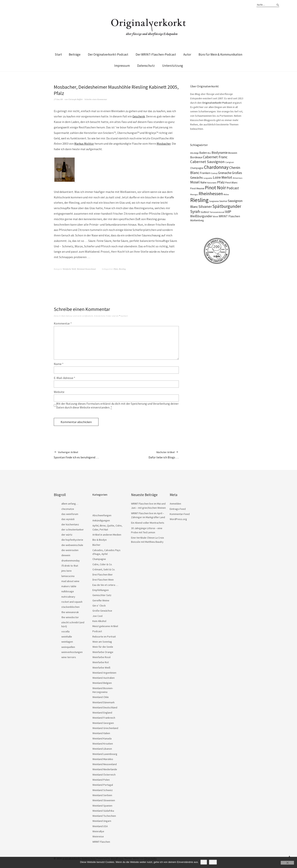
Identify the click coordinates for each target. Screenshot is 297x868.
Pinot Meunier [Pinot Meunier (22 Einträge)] (197, 188)
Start (58, 54)
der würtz (67, 535)
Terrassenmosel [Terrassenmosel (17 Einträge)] (217, 212)
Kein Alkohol (99, 621)
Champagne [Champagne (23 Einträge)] (197, 168)
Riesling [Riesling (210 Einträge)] (199, 200)
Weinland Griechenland (105, 728)
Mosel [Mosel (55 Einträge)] (195, 182)
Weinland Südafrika (103, 811)
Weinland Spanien (102, 806)
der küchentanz (70, 524)
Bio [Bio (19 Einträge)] (209, 153)
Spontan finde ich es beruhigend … (76, 455)
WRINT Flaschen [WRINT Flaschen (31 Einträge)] (229, 216)
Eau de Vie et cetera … (105, 585)
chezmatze (68, 509)
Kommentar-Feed (180, 514)
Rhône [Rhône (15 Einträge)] (226, 194)
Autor (187, 54)
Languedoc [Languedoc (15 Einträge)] (208, 178)
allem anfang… (70, 504)
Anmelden (175, 504)
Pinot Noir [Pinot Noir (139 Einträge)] (215, 187)
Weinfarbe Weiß (69, 269)
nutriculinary (68, 597)
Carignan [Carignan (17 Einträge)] (230, 162)
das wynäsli (68, 519)
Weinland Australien (104, 678)
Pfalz (116, 269)
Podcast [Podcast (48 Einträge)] (233, 188)
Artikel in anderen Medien (107, 535)
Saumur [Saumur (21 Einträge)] (223, 201)
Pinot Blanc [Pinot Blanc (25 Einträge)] (231, 182)
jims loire (66, 571)
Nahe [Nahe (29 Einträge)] (203, 182)
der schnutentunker (73, 529)
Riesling (122, 269)
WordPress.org (178, 519)
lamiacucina (68, 576)
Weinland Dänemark (104, 702)
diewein (66, 555)
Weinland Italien (101, 733)
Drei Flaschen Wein (103, 580)
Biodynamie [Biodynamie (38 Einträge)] (220, 153)
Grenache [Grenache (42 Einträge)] (225, 173)
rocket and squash (72, 602)
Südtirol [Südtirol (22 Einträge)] (205, 212)
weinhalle (67, 637)
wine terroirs (69, 657)
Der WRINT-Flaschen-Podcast (156, 54)
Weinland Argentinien (104, 673)
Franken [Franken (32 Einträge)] (205, 173)
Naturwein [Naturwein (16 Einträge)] (212, 183)
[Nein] (287, 863)
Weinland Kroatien (103, 744)
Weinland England (102, 713)
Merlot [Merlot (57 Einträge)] (227, 177)
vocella (65, 631)
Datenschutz (146, 66)
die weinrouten (70, 550)
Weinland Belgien (102, 683)
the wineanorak (70, 612)
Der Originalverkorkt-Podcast (108, 54)
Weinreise (98, 836)
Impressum (122, 66)
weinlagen (67, 642)
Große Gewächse (102, 611)
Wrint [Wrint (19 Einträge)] (216, 216)
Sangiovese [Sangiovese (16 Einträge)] (214, 201)
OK (204, 862)
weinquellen (68, 647)
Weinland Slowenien (104, 800)
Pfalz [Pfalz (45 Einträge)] (221, 182)
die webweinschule (72, 545)
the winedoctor (70, 617)
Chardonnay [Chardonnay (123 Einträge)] (216, 167)
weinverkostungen (72, 652)
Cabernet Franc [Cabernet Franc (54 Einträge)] (215, 157)
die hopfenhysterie (72, 540)
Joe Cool (97, 616)
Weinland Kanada (102, 738)
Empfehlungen (101, 590)
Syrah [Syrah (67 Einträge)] (195, 212)
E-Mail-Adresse (64, 378)
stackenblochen (70, 607)
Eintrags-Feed (178, 509)
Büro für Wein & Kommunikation (220, 54)
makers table (69, 586)
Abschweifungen (102, 515)
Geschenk (139, 116)
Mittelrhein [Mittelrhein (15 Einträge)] (238, 178)
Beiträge (75, 54)
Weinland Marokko (103, 759)
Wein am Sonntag (102, 642)
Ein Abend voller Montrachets (148, 523)
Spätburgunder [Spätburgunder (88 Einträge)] (227, 206)
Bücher (96, 545)
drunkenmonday (71, 561)
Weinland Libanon (102, 749)
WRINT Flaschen (101, 842)
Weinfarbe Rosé (102, 657)
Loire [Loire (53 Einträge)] (217, 177)
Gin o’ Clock (99, 606)
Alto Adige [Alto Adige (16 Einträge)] (194, 153)
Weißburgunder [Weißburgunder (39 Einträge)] (201, 216)
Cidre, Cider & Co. (102, 564)
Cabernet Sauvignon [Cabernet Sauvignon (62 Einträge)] (207, 162)
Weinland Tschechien (104, 816)
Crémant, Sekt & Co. (104, 569)
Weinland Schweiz (103, 790)
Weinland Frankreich (104, 718)
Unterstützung (173, 66)
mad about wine (70, 581)
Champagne (99, 559)
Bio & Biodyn (100, 540)
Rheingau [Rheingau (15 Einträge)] (194, 194)
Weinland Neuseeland (105, 764)
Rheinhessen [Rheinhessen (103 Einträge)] (211, 194)
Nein (213, 862)
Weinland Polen (101, 780)
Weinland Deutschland (86, 269)
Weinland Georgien (103, 723)
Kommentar (63, 323)
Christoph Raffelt (75, 99)
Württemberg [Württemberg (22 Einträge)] (197, 220)
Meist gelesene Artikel (105, 626)
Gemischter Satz (102, 595)
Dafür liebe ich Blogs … (164, 455)
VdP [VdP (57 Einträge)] (228, 212)
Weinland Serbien (102, 795)
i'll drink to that (70, 566)
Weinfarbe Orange (103, 652)
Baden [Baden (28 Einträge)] (203, 153)
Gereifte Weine (101, 600)
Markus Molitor (84, 144)
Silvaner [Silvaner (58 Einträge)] (205, 207)
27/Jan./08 (58, 99)
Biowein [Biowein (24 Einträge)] (233, 153)
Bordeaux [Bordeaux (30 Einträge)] (196, 157)
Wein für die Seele (103, 647)
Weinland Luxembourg (105, 754)
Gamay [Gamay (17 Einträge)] (214, 173)
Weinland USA (100, 826)
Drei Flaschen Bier (103, 575)
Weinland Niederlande (105, 769)
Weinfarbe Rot (101, 662)
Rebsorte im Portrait (104, 637)
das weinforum (70, 514)
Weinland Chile (101, 697)
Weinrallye (98, 831)
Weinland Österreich (104, 775)
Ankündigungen (101, 520)
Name (59, 364)
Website (59, 392)
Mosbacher (164, 144)
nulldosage (68, 591)
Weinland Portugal (103, 785)
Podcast (97, 631)
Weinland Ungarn (102, 821)
